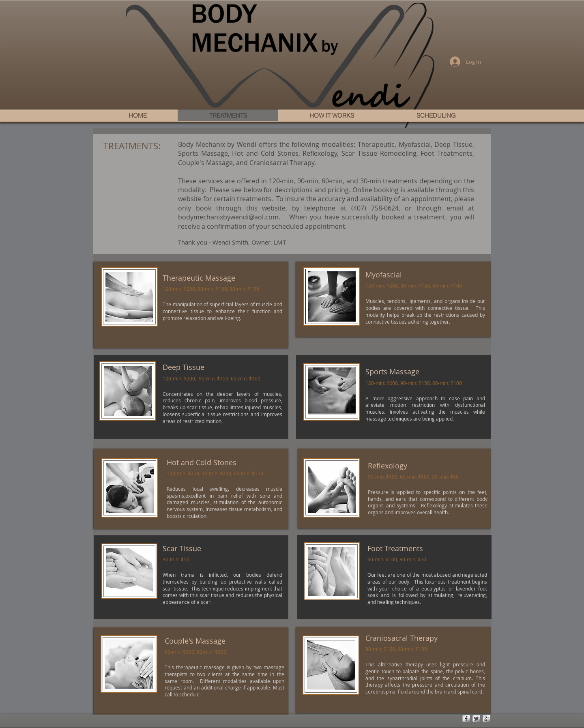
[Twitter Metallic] (476, 718)
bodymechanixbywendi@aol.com (228, 217)
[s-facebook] (466, 718)
